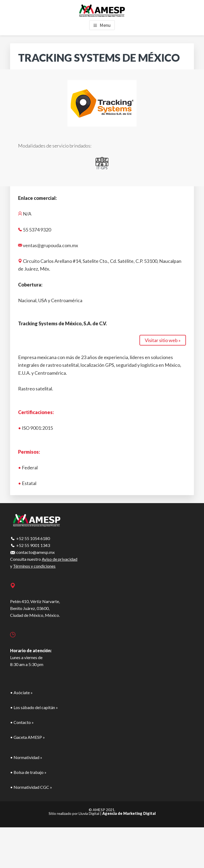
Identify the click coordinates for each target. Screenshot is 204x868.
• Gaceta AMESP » (27, 737)
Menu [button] (105, 25)
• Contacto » (22, 722)
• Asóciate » (21, 692)
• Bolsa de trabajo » (28, 772)
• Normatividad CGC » (31, 787)
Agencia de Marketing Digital (129, 813)
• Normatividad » (26, 757)
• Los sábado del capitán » (34, 707)
